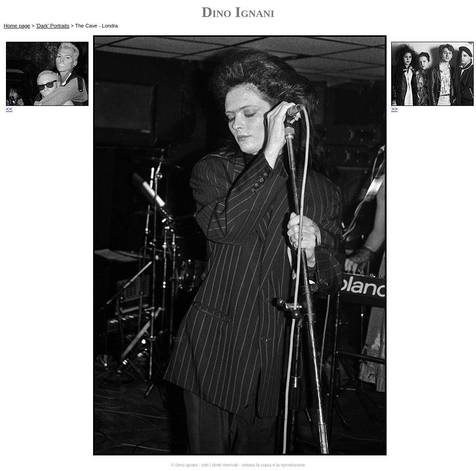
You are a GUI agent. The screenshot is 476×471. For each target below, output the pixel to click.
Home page (17, 26)
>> (432, 107)
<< (47, 107)
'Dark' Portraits (53, 26)
